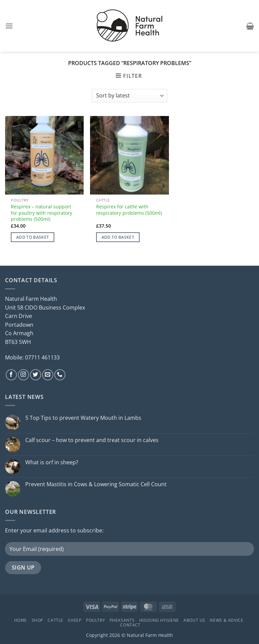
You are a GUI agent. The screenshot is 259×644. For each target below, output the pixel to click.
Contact (130, 625)
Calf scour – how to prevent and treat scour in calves (92, 440)
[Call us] (60, 375)
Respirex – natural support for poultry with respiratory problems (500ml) (41, 213)
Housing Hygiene (159, 620)
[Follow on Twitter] (36, 375)
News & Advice (226, 620)
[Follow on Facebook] (11, 375)
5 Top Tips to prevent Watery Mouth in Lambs (83, 418)
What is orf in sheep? (52, 462)
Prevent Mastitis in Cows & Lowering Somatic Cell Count (96, 484)
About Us (194, 620)
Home (21, 620)
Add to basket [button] (33, 237)
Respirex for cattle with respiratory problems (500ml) (129, 210)
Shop (37, 620)
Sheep (75, 620)
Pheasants (122, 620)
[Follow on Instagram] (23, 375)
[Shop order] (129, 96)
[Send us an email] (48, 375)
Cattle (55, 620)
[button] (9, 26)
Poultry (95, 620)
